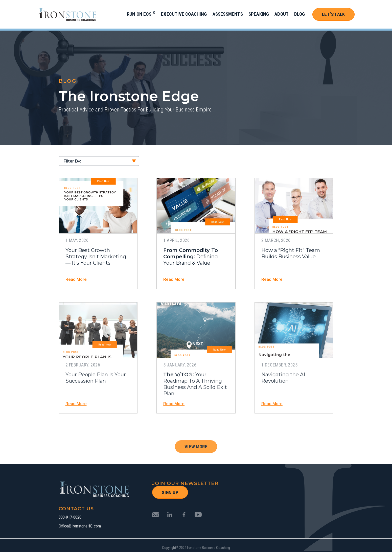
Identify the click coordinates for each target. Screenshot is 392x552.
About (282, 14)
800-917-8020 (70, 535)
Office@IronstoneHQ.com (80, 544)
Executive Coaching (184, 14)
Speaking (259, 14)
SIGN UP (170, 492)
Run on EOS (141, 14)
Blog (299, 14)
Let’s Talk (333, 14)
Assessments (228, 14)
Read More (76, 279)
